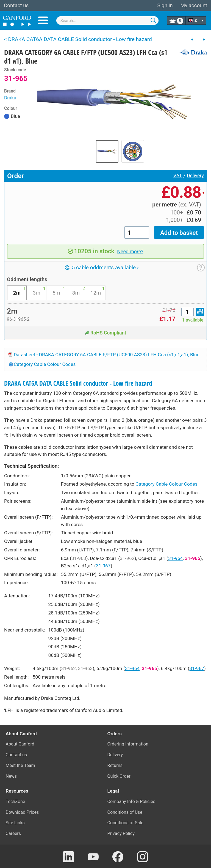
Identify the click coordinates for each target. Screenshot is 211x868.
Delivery (195, 176)
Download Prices (22, 812)
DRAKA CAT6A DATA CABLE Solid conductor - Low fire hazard (78, 383)
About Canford (20, 744)
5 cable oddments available (102, 267)
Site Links (15, 823)
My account (194, 6)
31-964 (175, 558)
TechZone (16, 802)
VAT (178, 176)
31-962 (127, 558)
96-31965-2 (18, 319)
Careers (13, 833)
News (11, 776)
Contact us (16, 6)
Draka (10, 98)
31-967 (103, 566)
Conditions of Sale (125, 823)
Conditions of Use (125, 812)
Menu (43, 20)
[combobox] (108, 21)
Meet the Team (20, 765)
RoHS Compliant (106, 333)
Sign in (165, 6)
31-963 (79, 558)
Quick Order (119, 776)
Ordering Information (128, 744)
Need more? (130, 252)
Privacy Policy (121, 833)
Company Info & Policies (131, 802)
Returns (115, 765)
